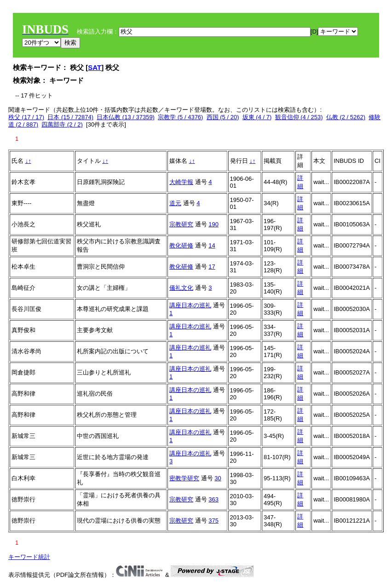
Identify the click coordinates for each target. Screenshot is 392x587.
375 (213, 521)
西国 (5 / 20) (223, 117)
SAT (95, 67)
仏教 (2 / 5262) (346, 117)
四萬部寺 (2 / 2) (62, 124)
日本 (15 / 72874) (70, 117)
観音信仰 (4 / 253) (299, 117)
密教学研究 (184, 478)
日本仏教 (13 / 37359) (126, 117)
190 (213, 224)
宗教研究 (181, 224)
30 (218, 478)
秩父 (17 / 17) (26, 117)
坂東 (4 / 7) (257, 117)
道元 (175, 203)
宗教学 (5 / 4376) (180, 117)
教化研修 (181, 245)
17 (212, 267)
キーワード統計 (29, 557)
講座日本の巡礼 (190, 305)
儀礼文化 (181, 288)
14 (212, 245)
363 (213, 499)
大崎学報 (181, 182)
